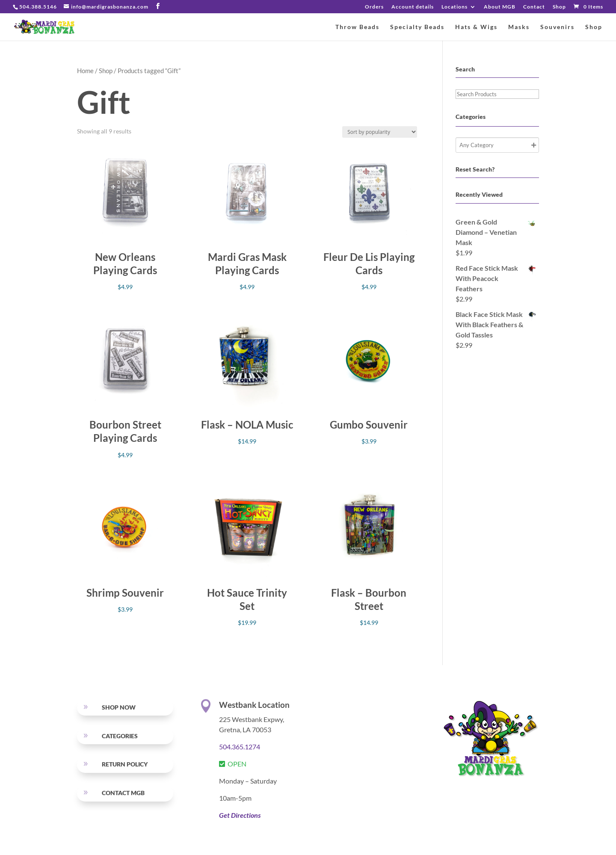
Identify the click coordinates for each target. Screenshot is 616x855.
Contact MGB (123, 793)
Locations (455, 7)
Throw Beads (357, 27)
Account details (413, 7)
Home (85, 71)
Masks (519, 27)
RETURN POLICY (125, 764)
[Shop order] (380, 132)
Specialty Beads (417, 27)
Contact (534, 7)
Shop (559, 7)
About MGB (500, 7)
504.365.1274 (240, 747)
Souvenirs (557, 27)
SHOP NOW (119, 707)
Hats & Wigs (476, 27)
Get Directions (240, 815)
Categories (120, 736)
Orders (374, 7)
